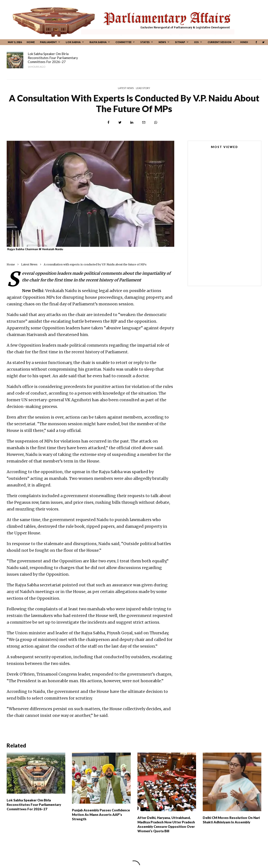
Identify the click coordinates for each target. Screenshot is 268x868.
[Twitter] (263, 42)
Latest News (126, 88)
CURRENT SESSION (219, 42)
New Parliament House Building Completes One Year (217, 208)
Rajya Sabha (98, 42)
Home (31, 42)
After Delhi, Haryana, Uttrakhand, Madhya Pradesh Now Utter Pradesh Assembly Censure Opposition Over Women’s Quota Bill (166, 826)
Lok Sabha (73, 42)
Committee (123, 42)
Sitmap (180, 42)
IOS (196, 42)
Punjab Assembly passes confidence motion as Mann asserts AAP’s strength (141, 58)
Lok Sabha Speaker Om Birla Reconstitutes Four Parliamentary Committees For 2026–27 (53, 58)
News (162, 42)
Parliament (48, 42)
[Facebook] (256, 42)
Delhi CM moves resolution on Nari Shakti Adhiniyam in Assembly (231, 822)
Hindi (244, 42)
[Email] (144, 122)
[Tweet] (120, 122)
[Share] (108, 122)
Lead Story (143, 88)
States (145, 42)
